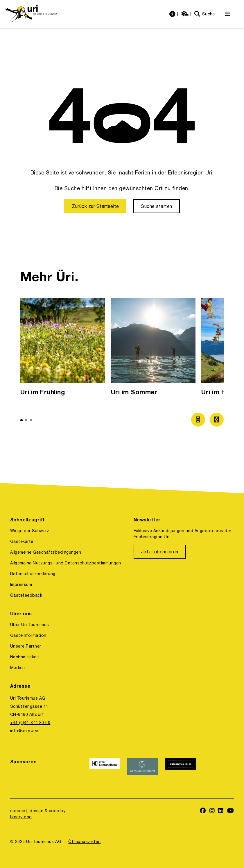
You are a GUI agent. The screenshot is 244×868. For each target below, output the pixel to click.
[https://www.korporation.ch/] (180, 767)
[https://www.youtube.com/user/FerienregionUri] (231, 811)
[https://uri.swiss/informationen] (173, 14)
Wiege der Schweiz (30, 531)
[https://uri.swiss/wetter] (186, 14)
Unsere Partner (26, 646)
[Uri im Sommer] (153, 348)
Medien (18, 668)
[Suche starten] (156, 206)
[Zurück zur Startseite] (95, 206)
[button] (21, 420)
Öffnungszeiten (84, 842)
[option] (63, 348)
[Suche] (205, 14)
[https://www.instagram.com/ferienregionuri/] (212, 811)
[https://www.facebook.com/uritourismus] (203, 811)
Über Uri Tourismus (30, 625)
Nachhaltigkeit (25, 657)
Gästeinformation (28, 635)
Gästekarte (22, 541)
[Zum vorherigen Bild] (198, 420)
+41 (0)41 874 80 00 (30, 723)
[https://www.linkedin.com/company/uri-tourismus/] (221, 811)
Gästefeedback (26, 595)
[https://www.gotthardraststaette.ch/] (143, 767)
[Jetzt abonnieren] (160, 552)
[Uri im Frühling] (63, 348)
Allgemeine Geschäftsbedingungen (46, 552)
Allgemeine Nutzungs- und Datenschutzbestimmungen (66, 563)
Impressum (21, 584)
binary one (21, 817)
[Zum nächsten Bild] (217, 420)
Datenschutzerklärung (33, 574)
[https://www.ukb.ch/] (105, 767)
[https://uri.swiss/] (31, 14)
